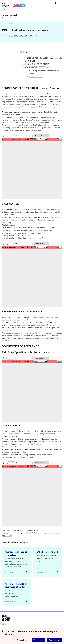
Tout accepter (55, 640)
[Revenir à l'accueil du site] (7, 620)
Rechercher (55, 3)
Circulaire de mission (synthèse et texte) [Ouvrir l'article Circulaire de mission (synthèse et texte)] (16, 585)
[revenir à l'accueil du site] (32, 15)
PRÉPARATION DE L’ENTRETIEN (37, 64)
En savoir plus (23, 640)
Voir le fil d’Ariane (7, 23)
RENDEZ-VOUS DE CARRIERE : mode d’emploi (43, 58)
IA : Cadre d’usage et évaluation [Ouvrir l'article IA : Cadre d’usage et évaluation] (16, 553)
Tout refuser (38, 640)
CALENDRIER (30, 61)
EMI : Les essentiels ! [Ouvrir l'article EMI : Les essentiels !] (47, 552)
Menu (61, 3)
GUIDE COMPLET (36, 76)
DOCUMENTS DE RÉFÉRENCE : (37, 67)
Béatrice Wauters (36, 36)
